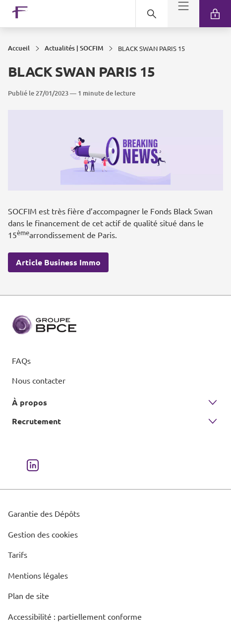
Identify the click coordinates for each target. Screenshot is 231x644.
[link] (215, 14)
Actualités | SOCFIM (74, 48)
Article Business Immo (58, 262)
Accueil (19, 48)
